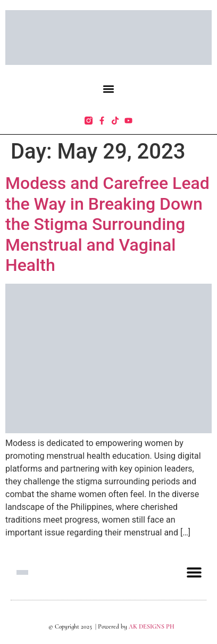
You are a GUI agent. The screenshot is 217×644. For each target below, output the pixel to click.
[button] (109, 89)
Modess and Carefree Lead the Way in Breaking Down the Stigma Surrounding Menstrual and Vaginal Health (107, 224)
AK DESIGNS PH (151, 626)
